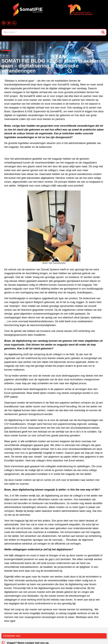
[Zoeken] (103, 32)
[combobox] (51, 32)
